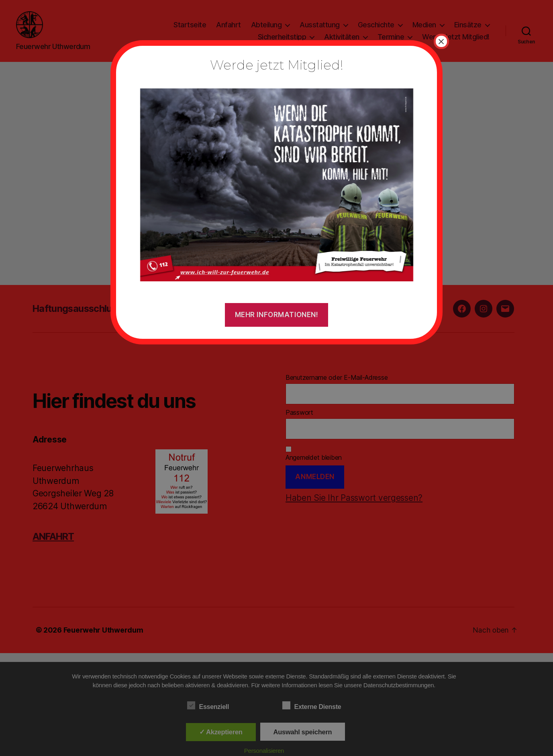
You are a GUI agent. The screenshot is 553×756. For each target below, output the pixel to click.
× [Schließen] (441, 41)
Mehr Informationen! (277, 315)
